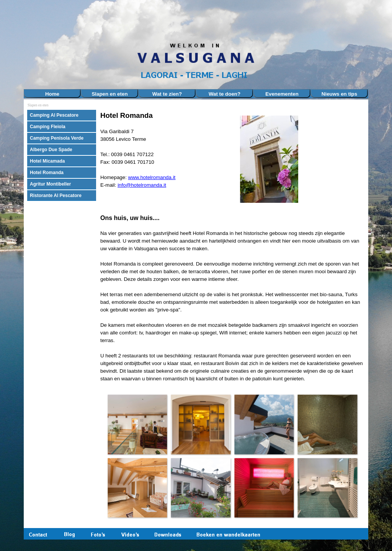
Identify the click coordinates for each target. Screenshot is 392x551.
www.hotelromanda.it (152, 177)
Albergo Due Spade (51, 150)
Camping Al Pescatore (54, 115)
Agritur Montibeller (50, 184)
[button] (137, 424)
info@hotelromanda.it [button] (142, 185)
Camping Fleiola (48, 127)
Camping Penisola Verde (57, 138)
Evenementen (282, 94)
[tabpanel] (165, 156)
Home (52, 94)
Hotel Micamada (47, 161)
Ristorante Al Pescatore (56, 196)
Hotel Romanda (47, 173)
